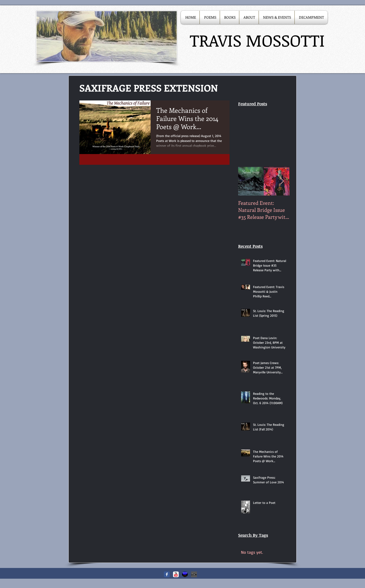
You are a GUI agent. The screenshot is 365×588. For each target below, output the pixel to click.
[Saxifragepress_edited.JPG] (194, 574)
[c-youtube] (176, 574)
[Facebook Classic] (167, 574)
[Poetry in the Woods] (185, 574)
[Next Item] (282, 181)
